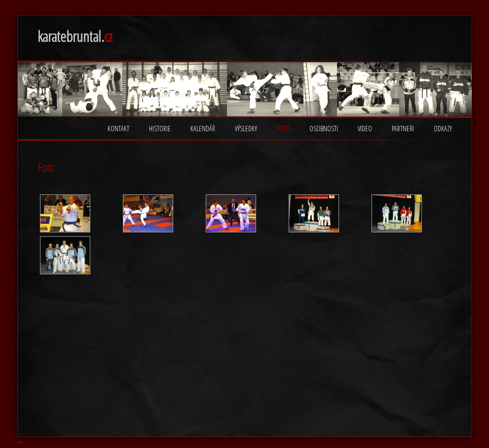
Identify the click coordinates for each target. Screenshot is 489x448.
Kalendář (203, 129)
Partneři (403, 129)
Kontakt (118, 129)
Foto (283, 129)
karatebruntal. (75, 36)
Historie (160, 129)
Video (365, 129)
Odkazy (443, 129)
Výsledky (246, 129)
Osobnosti (324, 129)
